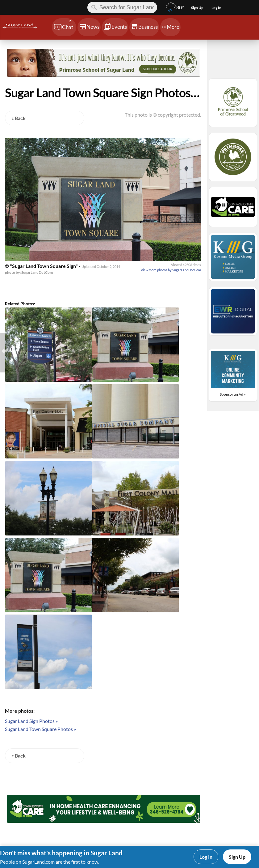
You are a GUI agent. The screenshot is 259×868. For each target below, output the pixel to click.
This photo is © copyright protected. (163, 115)
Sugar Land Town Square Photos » (40, 729)
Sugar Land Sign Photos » (31, 721)
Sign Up (237, 857)
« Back (19, 118)
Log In (206, 857)
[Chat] (64, 27)
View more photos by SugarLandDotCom (171, 270)
